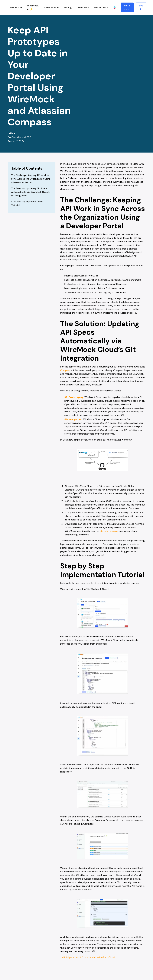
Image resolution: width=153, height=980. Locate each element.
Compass (65, 370)
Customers (83, 7)
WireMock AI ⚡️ (33, 7)
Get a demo (127, 7)
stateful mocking (109, 531)
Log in (141, 7)
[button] (16, 7)
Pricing (68, 7)
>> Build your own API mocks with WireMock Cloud (88, 957)
